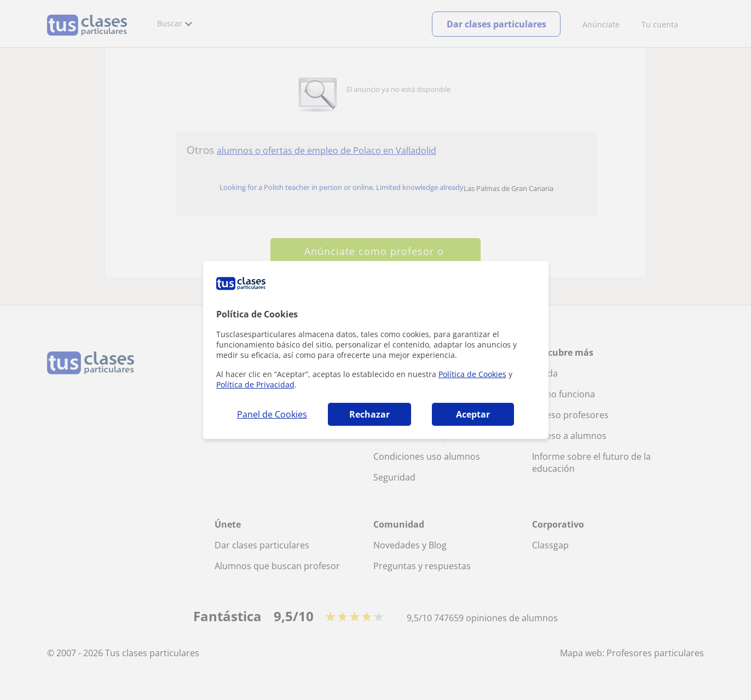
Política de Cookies (472, 374)
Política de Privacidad (255, 384)
